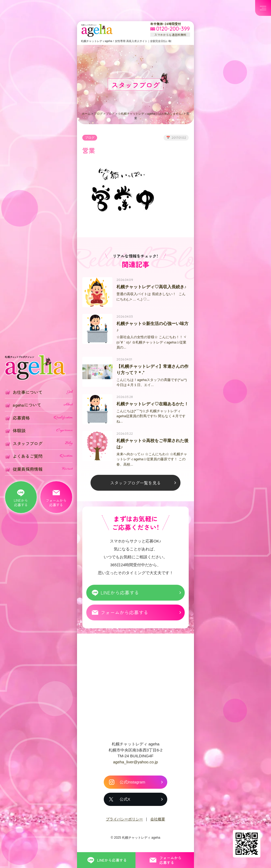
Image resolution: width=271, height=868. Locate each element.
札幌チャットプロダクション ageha (97, 30)
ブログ (98, 114)
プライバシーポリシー (124, 821)
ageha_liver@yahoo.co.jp (135, 764)
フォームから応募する (124, 614)
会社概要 (158, 821)
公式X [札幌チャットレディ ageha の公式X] (125, 801)
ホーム (86, 114)
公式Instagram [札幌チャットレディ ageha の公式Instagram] (132, 784)
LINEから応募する (120, 595)
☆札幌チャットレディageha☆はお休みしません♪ (150, 114)
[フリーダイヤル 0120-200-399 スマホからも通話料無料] (170, 29)
